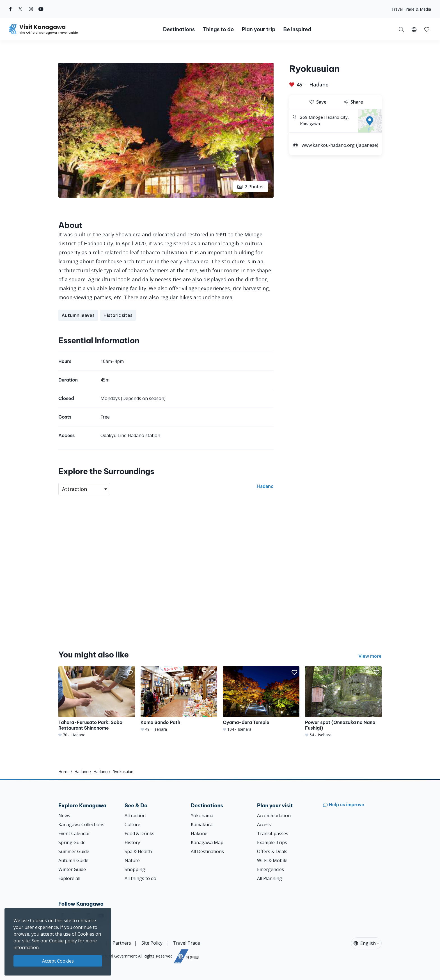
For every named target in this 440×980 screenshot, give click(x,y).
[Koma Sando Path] (179, 699)
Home (64, 772)
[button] (414, 29)
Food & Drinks (139, 833)
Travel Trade (186, 943)
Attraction (135, 815)
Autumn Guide (73, 860)
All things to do (140, 878)
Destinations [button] (179, 29)
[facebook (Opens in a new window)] (10, 9)
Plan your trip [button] (258, 29)
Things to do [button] (218, 29)
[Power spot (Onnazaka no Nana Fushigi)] (343, 702)
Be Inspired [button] (297, 29)
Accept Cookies (58, 961)
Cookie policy (63, 941)
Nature (132, 860)
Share (354, 102)
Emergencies (271, 869)
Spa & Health (138, 851)
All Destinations (207, 851)
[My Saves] (427, 29)
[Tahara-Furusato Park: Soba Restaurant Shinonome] (97, 702)
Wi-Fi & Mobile (272, 860)
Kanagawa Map (207, 842)
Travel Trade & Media (411, 9)
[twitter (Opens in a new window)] (20, 9)
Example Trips (272, 842)
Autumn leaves (78, 315)
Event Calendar (74, 833)
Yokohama (202, 815)
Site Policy (152, 943)
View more (370, 656)
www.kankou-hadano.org (328, 145)
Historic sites (118, 315)
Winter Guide (72, 869)
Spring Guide (72, 842)
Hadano (319, 84)
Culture (132, 824)
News (64, 815)
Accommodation (274, 815)
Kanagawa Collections (81, 824)
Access (264, 824)
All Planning (270, 878)
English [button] (365, 943)
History (132, 842)
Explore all (69, 878)
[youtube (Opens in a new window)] (41, 9)
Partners (122, 943)
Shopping (135, 869)
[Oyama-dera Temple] (261, 699)
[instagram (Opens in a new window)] (31, 9)
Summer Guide (74, 851)
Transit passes (273, 833)
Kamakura (202, 824)
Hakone (199, 833)
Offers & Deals (272, 851)
